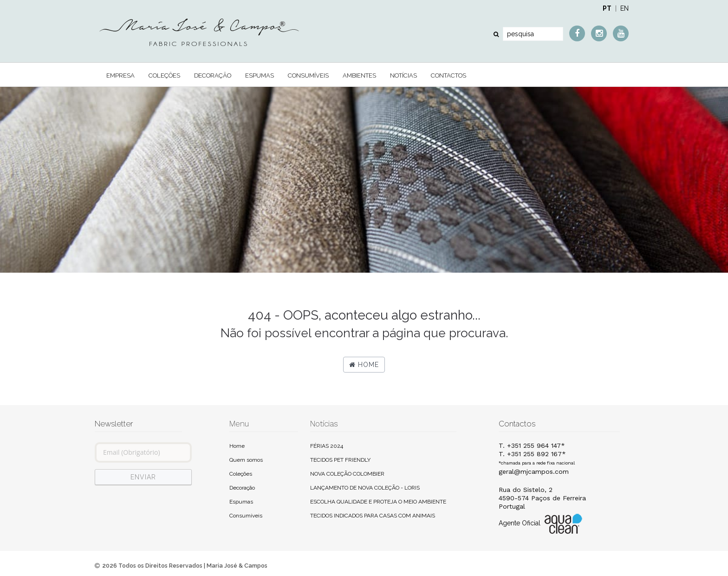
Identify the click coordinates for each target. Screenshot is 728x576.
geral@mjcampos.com (534, 471)
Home (364, 365)
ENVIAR (143, 477)
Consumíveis (308, 75)
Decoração (213, 75)
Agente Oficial (541, 524)
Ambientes (359, 75)
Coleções (164, 75)
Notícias (403, 75)
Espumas (260, 75)
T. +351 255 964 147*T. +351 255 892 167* (537, 454)
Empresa (120, 75)
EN (624, 8)
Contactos (448, 75)
